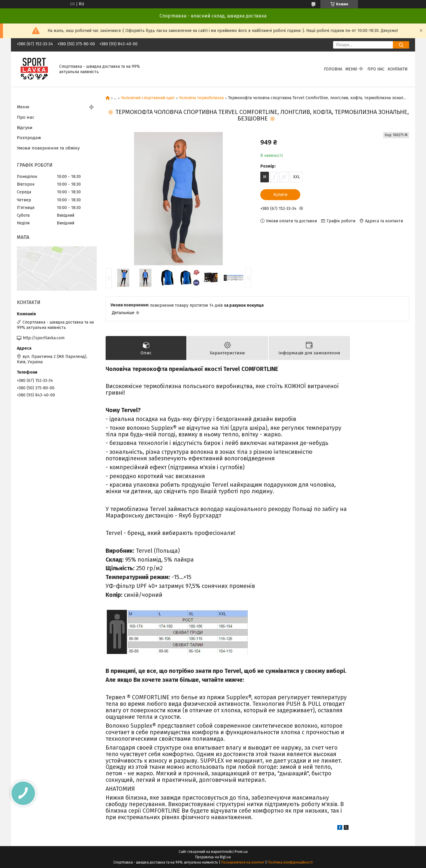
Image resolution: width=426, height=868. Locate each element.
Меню (351, 69)
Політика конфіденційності (290, 862)
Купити (280, 195)
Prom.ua (241, 852)
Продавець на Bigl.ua (213, 857)
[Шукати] (401, 45)
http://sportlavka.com (44, 338)
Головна (333, 69)
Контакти (398, 69)
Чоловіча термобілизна (201, 98)
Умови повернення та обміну (48, 148)
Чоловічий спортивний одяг (148, 98)
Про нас (376, 69)
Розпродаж (29, 138)
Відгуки (25, 128)
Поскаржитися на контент (243, 862)
